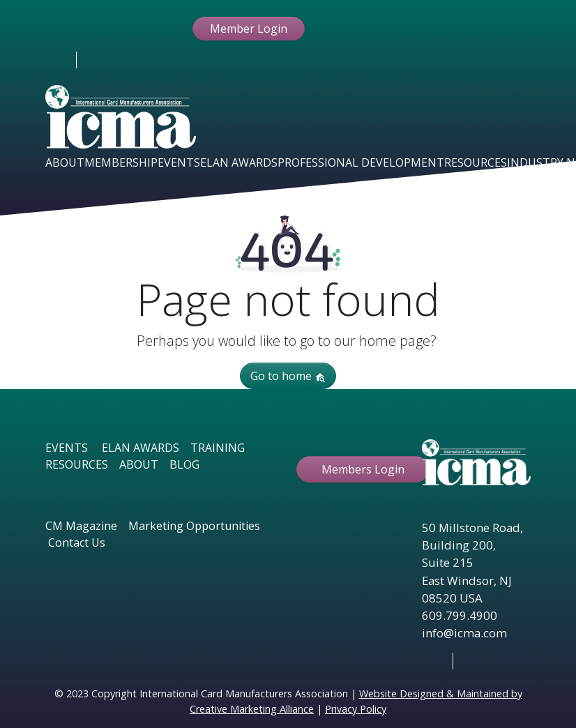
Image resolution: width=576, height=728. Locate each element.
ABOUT (139, 464)
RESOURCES (77, 464)
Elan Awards (239, 162)
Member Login (249, 29)
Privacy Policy (356, 709)
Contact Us (77, 543)
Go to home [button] (288, 376)
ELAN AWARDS (141, 448)
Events (179, 162)
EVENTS (67, 448)
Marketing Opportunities (194, 526)
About (65, 162)
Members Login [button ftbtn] (363, 469)
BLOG (184, 464)
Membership (121, 162)
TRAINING (218, 448)
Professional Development (361, 162)
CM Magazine (81, 526)
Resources (476, 162)
